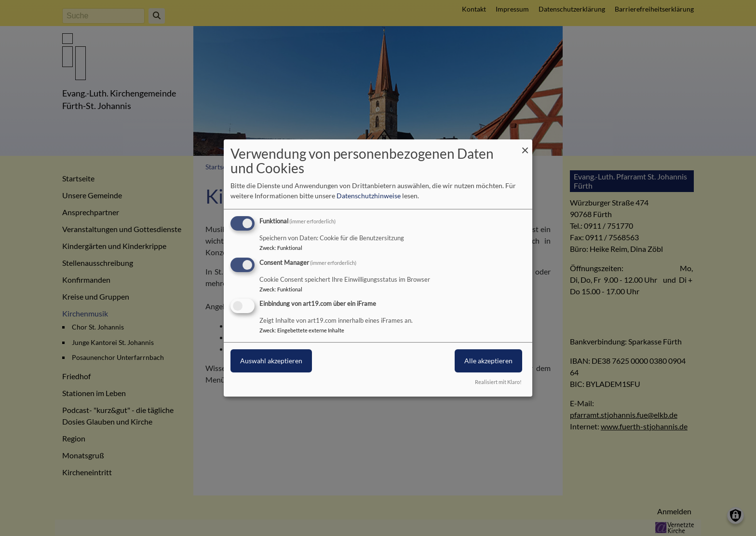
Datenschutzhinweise (369, 196)
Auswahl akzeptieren (271, 361)
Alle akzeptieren (488, 361)
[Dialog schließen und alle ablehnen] (525, 145)
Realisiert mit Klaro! (498, 382)
